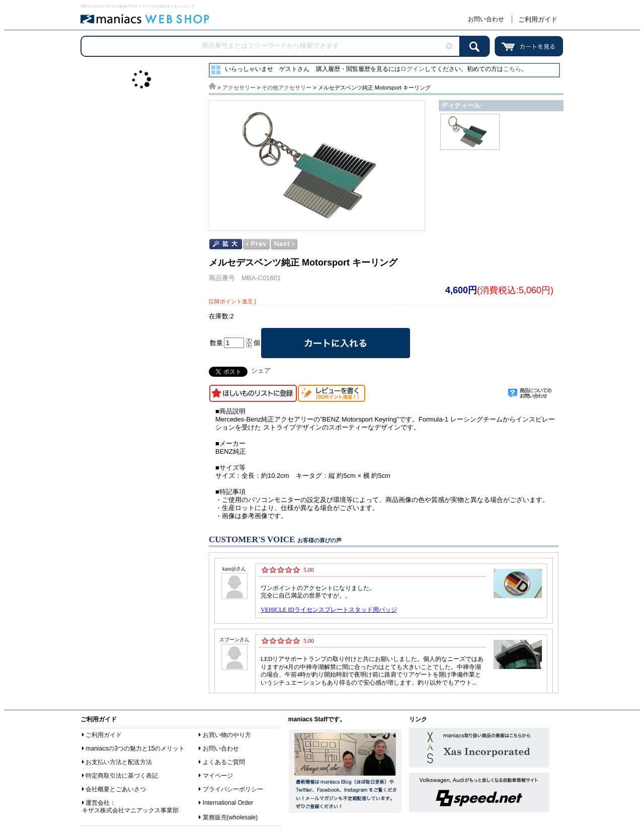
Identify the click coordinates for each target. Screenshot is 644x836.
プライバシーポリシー (233, 789)
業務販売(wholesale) (230, 817)
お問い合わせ (486, 19)
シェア (261, 370)
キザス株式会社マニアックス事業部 (130, 810)
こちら (512, 69)
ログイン (413, 69)
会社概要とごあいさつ (116, 789)
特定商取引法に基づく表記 (122, 776)
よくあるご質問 (224, 762)
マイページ (218, 776)
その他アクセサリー (287, 88)
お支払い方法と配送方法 (119, 762)
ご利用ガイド (538, 19)
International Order (228, 803)
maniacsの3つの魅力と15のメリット (135, 748)
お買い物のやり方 (227, 735)
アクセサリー (239, 88)
